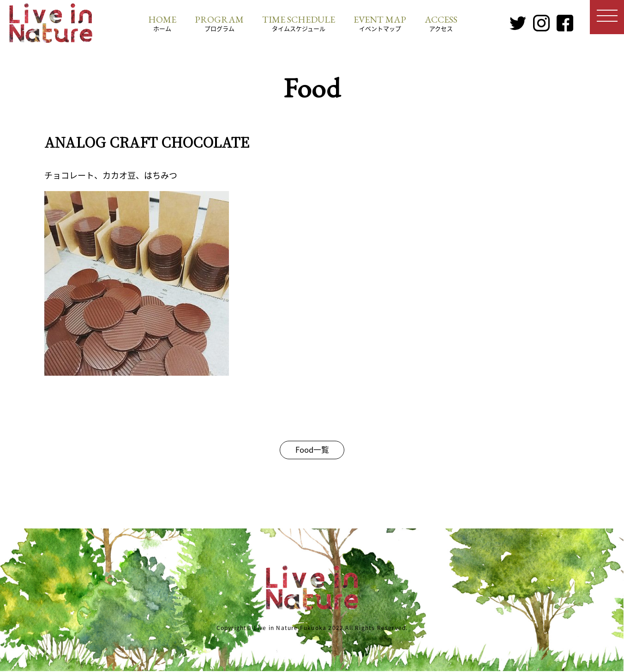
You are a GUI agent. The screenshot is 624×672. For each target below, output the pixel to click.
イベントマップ (380, 23)
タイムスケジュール (299, 23)
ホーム (162, 23)
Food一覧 (312, 450)
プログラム (219, 23)
